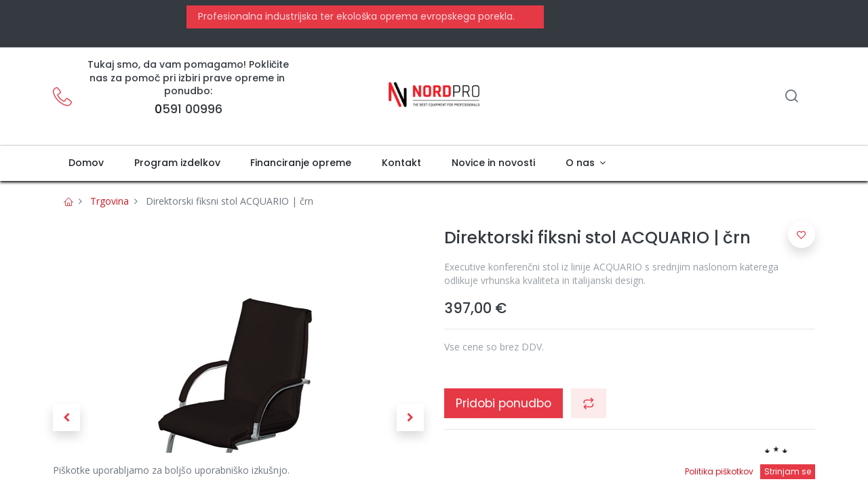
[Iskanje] (791, 97)
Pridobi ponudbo (504, 403)
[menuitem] (86, 163)
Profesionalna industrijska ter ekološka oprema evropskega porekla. (355, 16)
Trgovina (110, 201)
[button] (66, 418)
